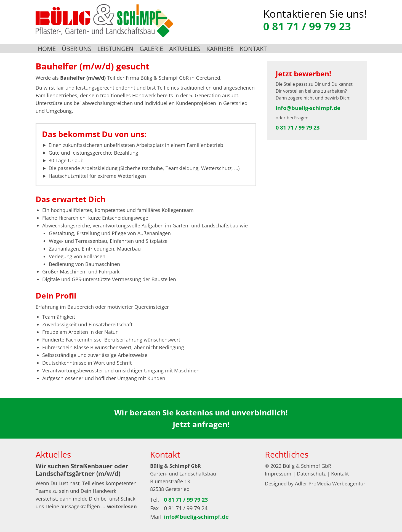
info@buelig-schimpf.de (308, 108)
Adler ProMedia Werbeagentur (330, 483)
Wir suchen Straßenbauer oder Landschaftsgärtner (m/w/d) (82, 469)
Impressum (278, 474)
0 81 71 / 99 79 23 (307, 26)
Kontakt (340, 474)
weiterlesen (122, 506)
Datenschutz (311, 474)
